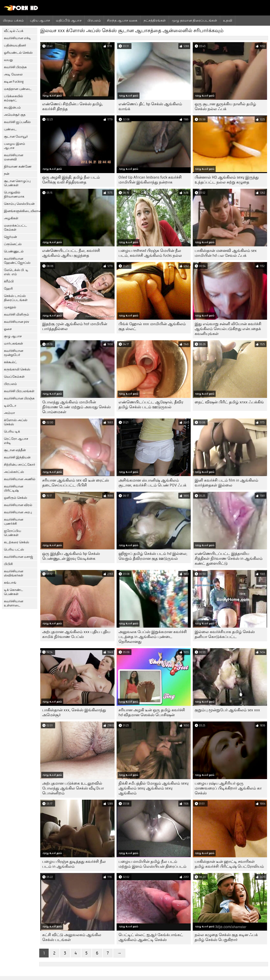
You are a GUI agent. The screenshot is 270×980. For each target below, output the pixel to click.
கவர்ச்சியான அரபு (18, 512)
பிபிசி (8, 564)
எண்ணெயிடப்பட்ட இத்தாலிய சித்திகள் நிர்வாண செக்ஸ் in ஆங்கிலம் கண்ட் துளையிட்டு (229, 559)
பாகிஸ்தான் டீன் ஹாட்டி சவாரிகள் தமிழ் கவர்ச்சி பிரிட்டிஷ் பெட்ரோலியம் (229, 864)
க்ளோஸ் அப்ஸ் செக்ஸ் (16, 422)
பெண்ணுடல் (14, 251)
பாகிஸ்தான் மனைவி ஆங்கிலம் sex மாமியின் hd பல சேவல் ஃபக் (226, 253)
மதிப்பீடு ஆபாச (69, 20)
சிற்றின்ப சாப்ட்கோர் (20, 465)
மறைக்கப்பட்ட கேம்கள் (16, 228)
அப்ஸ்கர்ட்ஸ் (14, 472)
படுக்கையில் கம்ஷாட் (13, 98)
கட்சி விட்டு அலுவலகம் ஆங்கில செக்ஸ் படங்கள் (72, 937)
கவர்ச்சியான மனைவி (14, 157)
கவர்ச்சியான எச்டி (17, 38)
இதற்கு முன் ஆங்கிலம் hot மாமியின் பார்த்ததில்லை (75, 326)
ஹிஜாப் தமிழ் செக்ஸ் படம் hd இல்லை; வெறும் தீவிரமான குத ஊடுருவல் (153, 556)
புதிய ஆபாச (40, 20)
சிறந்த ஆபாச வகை (122, 20)
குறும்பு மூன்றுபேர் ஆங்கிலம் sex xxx (227, 710)
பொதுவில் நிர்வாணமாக (14, 194)
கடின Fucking (14, 82)
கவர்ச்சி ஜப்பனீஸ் (17, 122)
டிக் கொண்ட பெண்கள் (14, 592)
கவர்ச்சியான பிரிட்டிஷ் (14, 488)
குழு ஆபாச (13, 336)
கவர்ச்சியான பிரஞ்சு (19, 398)
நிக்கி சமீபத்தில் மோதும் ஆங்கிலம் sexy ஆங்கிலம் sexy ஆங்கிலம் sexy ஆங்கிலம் (154, 788)
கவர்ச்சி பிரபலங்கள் (19, 391)
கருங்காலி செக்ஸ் (17, 369)
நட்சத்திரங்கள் (155, 20)
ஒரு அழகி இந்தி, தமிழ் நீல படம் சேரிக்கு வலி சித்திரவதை (71, 180)
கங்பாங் (10, 583)
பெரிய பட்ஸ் (14, 549)
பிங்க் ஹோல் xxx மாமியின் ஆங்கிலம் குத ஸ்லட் (152, 326)
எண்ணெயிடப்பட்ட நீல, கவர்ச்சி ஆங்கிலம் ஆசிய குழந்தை (71, 253)
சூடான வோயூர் (16, 137)
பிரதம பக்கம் (13, 20)
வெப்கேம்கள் (14, 377)
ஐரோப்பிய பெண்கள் (13, 533)
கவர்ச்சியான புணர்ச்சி (14, 522)
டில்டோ (10, 406)
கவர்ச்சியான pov (16, 322)
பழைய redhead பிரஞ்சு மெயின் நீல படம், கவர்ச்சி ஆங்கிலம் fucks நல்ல (150, 253)
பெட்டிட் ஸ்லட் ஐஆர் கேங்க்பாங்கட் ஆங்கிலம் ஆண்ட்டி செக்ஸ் (151, 937)
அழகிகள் (11, 218)
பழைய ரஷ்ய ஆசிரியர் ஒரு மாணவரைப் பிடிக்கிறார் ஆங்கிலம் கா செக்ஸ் (228, 788)
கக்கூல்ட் (10, 362)
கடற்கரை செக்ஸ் (16, 542)
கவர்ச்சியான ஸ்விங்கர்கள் (14, 573)
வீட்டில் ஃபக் (14, 31)
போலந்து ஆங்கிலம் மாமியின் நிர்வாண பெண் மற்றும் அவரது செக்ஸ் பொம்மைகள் (76, 407)
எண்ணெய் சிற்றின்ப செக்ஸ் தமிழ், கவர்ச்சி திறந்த (73, 106)
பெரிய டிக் (12, 431)
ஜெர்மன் (10, 237)
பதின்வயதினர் (15, 45)
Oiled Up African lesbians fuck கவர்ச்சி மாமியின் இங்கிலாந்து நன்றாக (150, 180)
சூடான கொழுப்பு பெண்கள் (17, 183)
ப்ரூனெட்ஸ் (13, 244)
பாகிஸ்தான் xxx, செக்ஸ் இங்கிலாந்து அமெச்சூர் (74, 712)
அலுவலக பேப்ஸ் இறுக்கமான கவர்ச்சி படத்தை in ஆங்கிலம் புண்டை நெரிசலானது (153, 637)
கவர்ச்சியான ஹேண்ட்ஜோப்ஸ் (17, 261)
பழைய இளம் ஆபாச (15, 146)
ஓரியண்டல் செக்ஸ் (18, 53)
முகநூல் (10, 307)
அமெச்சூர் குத (15, 115)
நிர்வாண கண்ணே (18, 167)
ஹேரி (8, 289)
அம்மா (9, 413)
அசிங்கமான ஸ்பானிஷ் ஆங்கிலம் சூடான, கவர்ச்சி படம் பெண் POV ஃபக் (152, 483)
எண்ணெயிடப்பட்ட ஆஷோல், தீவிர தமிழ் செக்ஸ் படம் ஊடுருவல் (151, 405)
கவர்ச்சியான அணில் (20, 479)
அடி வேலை (13, 74)
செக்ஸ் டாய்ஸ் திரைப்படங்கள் (16, 298)
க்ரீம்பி (9, 281)
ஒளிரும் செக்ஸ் (16, 498)
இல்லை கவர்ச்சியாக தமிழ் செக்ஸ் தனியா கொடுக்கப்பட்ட (225, 634)
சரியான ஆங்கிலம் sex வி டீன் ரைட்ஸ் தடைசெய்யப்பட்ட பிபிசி (76, 483)
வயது (8, 60)
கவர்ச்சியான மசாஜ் (18, 557)
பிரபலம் (94, 20)
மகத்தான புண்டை (18, 89)
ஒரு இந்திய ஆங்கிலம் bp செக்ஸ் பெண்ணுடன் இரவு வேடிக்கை (71, 556)
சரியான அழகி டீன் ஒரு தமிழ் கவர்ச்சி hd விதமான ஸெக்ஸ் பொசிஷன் (152, 712)
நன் (7, 174)
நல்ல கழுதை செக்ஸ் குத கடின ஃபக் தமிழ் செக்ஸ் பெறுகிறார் (226, 937)
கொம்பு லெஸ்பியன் (19, 204)
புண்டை (10, 129)
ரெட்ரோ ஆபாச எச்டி (16, 441)
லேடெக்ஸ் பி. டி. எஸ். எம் (16, 272)
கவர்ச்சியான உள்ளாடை (14, 603)
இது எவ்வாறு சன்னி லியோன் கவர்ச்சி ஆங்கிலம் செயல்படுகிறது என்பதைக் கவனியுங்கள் (228, 329)
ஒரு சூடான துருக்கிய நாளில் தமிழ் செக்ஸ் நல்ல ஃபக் (225, 106)
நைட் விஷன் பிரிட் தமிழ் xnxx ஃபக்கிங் (229, 402)
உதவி (228, 20)
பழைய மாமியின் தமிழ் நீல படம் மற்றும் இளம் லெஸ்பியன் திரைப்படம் (152, 864)
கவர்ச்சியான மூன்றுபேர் (14, 353)
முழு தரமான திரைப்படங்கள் (194, 20)
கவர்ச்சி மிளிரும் (16, 314)
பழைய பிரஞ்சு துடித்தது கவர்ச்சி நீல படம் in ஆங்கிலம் (74, 864)
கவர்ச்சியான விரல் (18, 505)
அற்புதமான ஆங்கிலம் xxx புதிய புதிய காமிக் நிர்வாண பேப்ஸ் (76, 634)
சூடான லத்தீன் (15, 450)
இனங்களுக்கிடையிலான (21, 211)
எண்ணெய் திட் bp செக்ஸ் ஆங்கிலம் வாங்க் (150, 106)
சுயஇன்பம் (12, 108)
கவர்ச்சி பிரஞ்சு (15, 67)
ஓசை (8, 329)
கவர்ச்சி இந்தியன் (17, 457)
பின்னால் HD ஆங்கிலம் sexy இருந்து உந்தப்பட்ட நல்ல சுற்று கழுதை (227, 180)
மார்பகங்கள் (13, 343)
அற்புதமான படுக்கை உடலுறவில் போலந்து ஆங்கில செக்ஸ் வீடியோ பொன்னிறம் (73, 788)
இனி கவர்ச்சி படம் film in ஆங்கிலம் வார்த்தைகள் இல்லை (226, 483)
